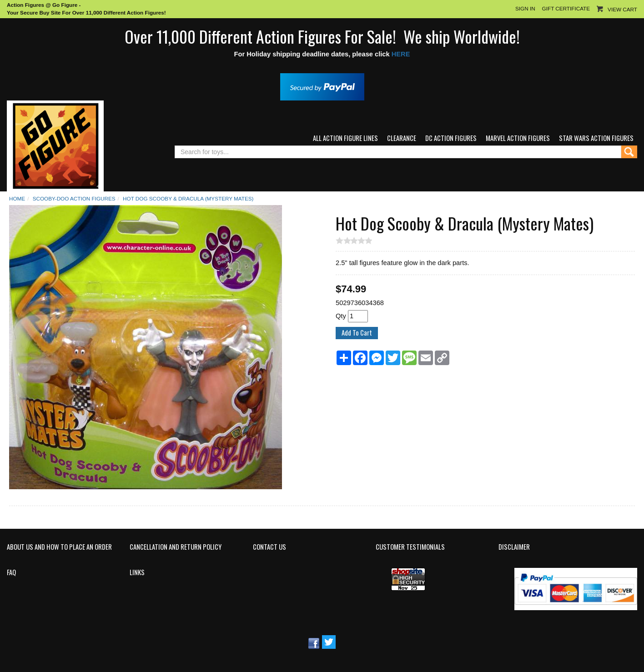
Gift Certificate (566, 8)
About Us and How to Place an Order (59, 547)
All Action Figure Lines (345, 138)
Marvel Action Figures (518, 138)
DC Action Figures (451, 138)
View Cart (622, 9)
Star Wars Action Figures (596, 138)
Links (137, 572)
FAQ (11, 572)
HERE (401, 54)
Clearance (402, 138)
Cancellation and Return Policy (176, 547)
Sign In (525, 8)
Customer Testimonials (410, 547)
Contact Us (269, 547)
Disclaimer (514, 547)
